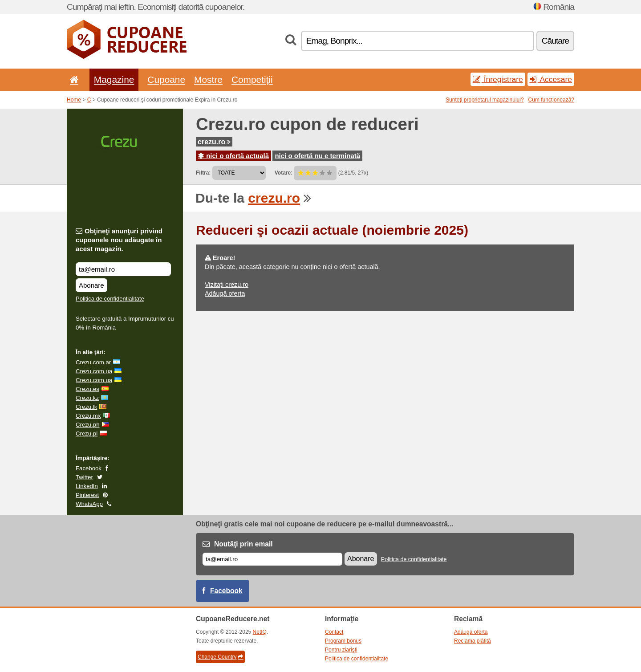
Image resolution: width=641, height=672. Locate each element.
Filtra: (203, 173)
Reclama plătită (473, 641)
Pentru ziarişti (341, 650)
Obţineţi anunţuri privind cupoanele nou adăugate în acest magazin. (119, 240)
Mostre (208, 79)
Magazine (114, 79)
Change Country (220, 657)
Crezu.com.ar (93, 362)
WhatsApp (89, 504)
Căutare (555, 41)
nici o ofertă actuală (233, 156)
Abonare (91, 285)
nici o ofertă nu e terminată (317, 156)
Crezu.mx (88, 416)
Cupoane (166, 79)
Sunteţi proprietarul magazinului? (485, 100)
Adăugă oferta (225, 293)
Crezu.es (87, 389)
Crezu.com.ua (94, 371)
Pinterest (87, 495)
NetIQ (260, 632)
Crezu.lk (86, 407)
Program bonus (343, 641)
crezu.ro (214, 142)
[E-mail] (272, 559)
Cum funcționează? (551, 100)
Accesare (551, 79)
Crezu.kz (87, 398)
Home (74, 100)
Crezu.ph (88, 425)
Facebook (89, 468)
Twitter (84, 477)
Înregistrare (498, 79)
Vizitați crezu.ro (227, 285)
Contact (334, 632)
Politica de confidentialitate (110, 299)
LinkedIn (87, 486)
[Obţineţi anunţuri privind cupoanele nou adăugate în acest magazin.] (123, 269)
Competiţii (252, 79)
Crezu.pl (87, 434)
